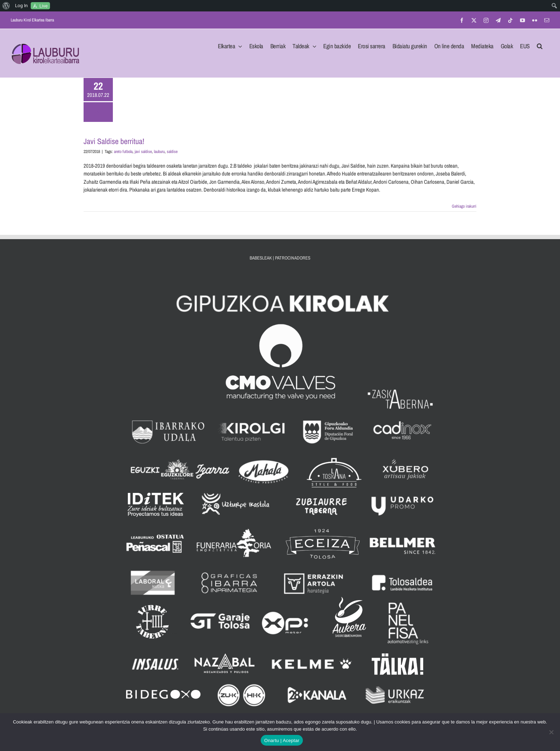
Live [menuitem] (43, 6)
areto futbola (123, 152)
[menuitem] (6, 6)
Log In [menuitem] (21, 6)
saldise (172, 152)
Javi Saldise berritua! (114, 141)
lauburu (159, 152)
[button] (540, 44)
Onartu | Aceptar (282, 740)
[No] (551, 732)
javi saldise (143, 152)
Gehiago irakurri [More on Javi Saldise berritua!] (464, 206)
